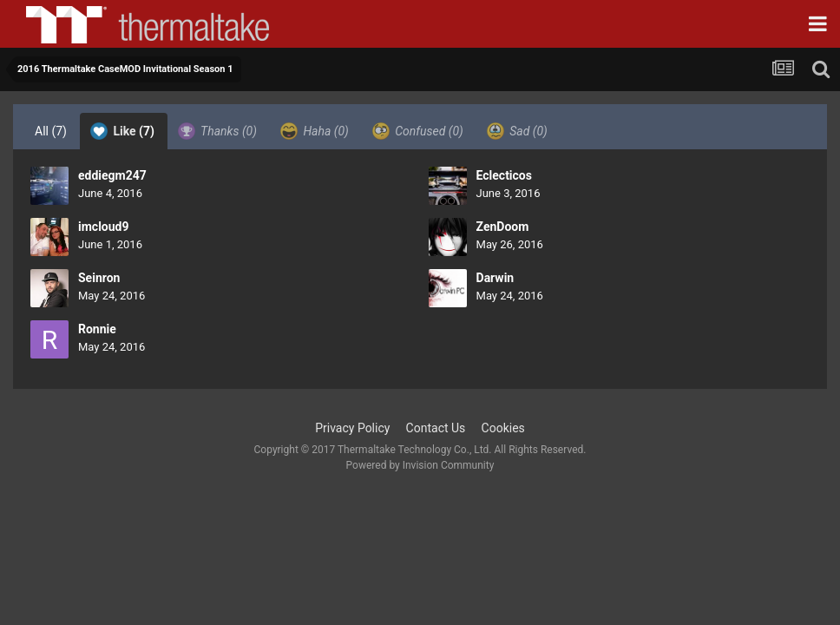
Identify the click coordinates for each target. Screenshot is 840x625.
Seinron (99, 278)
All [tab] (51, 131)
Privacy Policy (352, 428)
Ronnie (97, 329)
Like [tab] (122, 131)
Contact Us (436, 428)
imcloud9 (104, 227)
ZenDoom (503, 227)
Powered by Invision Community (420, 465)
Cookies (503, 428)
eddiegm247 (112, 175)
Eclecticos (504, 175)
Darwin (495, 278)
